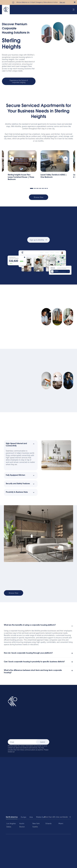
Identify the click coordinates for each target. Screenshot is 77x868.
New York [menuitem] (36, 823)
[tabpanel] (55, 166)
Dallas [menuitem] (9, 827)
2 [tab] (34, 188)
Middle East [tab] (41, 817)
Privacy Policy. (20, 752)
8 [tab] (44, 188)
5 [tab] (39, 188)
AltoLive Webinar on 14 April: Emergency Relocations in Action (37, 3)
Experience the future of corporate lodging (19, 81)
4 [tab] (37, 188)
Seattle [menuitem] (35, 827)
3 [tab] (36, 188)
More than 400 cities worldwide (56, 817)
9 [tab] (46, 188)
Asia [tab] (31, 817)
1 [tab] (32, 188)
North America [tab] (12, 817)
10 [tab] (47, 188)
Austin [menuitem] (22, 823)
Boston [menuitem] (22, 827)
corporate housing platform (21, 631)
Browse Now (39, 197)
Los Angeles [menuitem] (11, 823)
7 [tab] (42, 188)
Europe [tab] (24, 817)
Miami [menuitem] (61, 823)
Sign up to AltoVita (38, 242)
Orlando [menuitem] (48, 823)
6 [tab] (41, 188)
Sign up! (62, 3)
